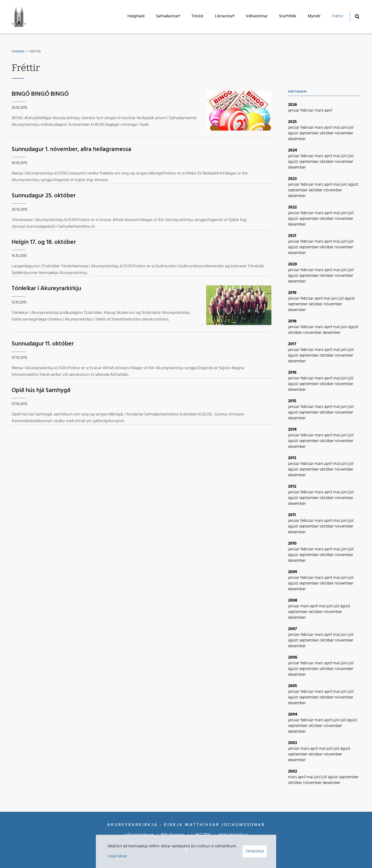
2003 (293, 743)
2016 (292, 373)
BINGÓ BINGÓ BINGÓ (40, 94)
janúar (294, 111)
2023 (292, 179)
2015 (292, 401)
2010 (292, 544)
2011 (292, 515)
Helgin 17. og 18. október (44, 242)
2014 (292, 430)
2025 (292, 122)
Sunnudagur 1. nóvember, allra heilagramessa (71, 149)
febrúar (307, 111)
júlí (351, 128)
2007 (293, 629)
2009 (293, 572)
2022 (292, 207)
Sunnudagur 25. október (44, 196)
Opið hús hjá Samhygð (41, 390)
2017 (292, 344)
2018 (292, 321)
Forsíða (18, 52)
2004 (293, 715)
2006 (293, 658)
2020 (293, 264)
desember (297, 139)
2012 (292, 487)
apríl (328, 111)
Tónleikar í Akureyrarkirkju (46, 289)
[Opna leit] (357, 16)
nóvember (344, 133)
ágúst (294, 133)
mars (319, 111)
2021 (292, 236)
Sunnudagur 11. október (43, 344)
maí (337, 128)
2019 (292, 293)
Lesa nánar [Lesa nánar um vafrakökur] (117, 856)
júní (344, 128)
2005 (293, 686)
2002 (293, 771)
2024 (293, 150)
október (327, 133)
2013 (292, 458)
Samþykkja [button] (255, 851)
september (309, 133)
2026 (293, 105)
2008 (293, 601)
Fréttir (35, 52)
